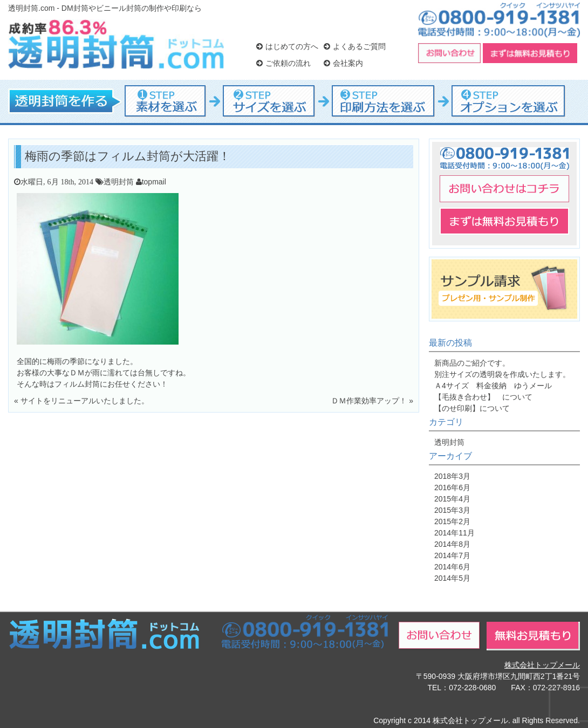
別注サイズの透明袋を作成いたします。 (502, 374)
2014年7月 (452, 555)
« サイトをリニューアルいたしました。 (81, 401)
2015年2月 (452, 521)
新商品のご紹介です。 (472, 363)
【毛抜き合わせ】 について (483, 397)
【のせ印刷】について (472, 408)
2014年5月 (452, 578)
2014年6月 (452, 567)
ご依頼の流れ (283, 63)
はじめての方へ (287, 46)
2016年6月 (452, 487)
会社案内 (343, 63)
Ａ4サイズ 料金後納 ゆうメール (493, 386)
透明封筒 (119, 182)
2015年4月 (452, 499)
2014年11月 (454, 533)
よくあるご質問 (355, 46)
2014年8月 (452, 544)
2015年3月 (452, 510)
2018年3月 (452, 476)
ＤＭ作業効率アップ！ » (372, 401)
